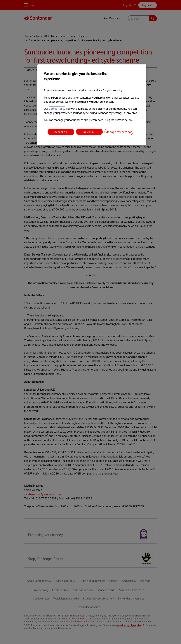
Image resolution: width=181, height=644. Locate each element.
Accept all (61, 132)
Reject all (89, 132)
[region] (92, 105)
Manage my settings (119, 132)
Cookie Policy (57, 108)
